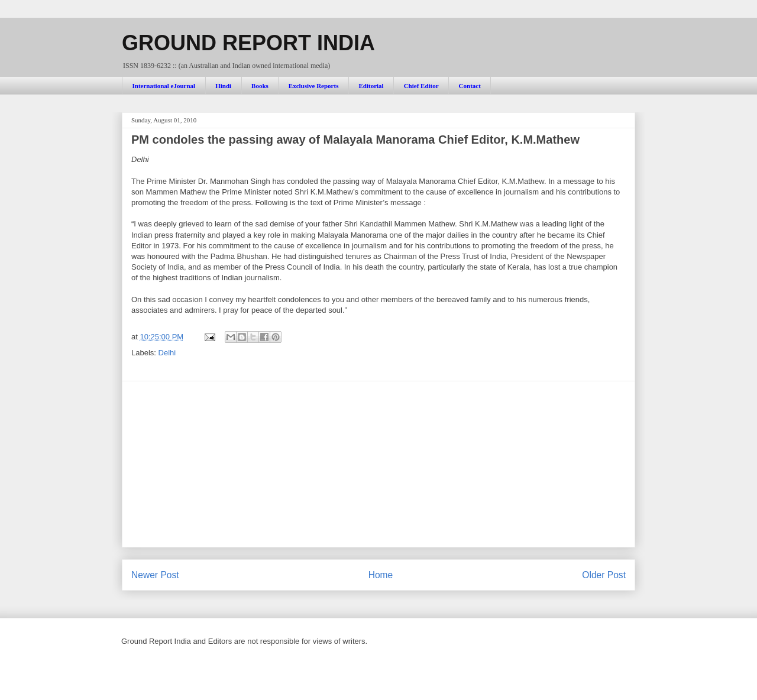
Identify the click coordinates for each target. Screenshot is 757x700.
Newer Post (155, 575)
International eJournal (164, 86)
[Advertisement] (378, 464)
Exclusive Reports (314, 86)
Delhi (167, 353)
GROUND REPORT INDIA (248, 43)
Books (260, 86)
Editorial (371, 86)
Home (381, 575)
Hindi (223, 86)
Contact (470, 86)
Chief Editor (421, 86)
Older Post (604, 575)
